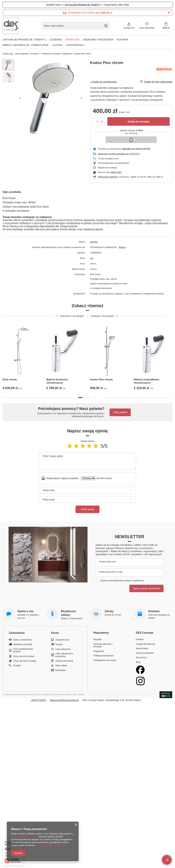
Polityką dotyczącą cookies (24, 837)
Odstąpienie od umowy (105, 660)
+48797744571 (39, 700)
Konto (55, 633)
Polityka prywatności (104, 656)
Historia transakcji (64, 661)
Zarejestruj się (62, 640)
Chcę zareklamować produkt (23, 650)
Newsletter (130, 537)
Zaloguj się (129, 28)
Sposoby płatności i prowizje (103, 645)
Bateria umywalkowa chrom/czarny (146, 381)
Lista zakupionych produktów (64, 655)
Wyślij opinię (87, 509)
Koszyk (59, 644)
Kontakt (17, 665)
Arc (92, 258)
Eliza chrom (10, 379)
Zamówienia (17, 633)
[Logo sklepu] (11, 26)
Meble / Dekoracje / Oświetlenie (26, 45)
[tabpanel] (22, 355)
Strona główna (22, 54)
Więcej (122, 247)
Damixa (94, 242)
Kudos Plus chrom (101, 379)
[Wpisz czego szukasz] (76, 26)
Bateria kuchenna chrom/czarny (57, 381)
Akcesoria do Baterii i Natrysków (57, 54)
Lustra (57, 45)
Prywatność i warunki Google (50, 845)
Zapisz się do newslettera (146, 588)
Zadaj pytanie (120, 412)
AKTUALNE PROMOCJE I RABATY (83, 5)
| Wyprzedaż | (75, 45)
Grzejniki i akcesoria (98, 39)
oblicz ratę (116, 172)
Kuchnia (123, 39)
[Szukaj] (106, 26)
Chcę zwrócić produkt (24, 656)
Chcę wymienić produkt (25, 661)
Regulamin (99, 651)
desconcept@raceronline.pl (64, 700)
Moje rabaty (61, 665)
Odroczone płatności (108, 177)
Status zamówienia (22, 640)
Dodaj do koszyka (139, 122)
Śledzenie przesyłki (23, 644)
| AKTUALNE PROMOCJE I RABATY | (24, 39)
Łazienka (56, 39)
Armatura (72, 39)
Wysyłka (98, 639)
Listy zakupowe (147, 28)
